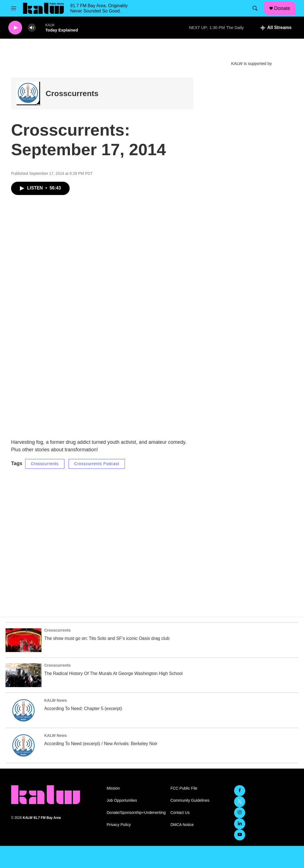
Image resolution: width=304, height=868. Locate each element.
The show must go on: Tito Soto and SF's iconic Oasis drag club (107, 638)
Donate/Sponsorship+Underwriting (136, 813)
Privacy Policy (119, 825)
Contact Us (180, 813)
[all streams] (276, 28)
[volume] (32, 28)
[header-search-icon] (255, 8)
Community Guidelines (190, 800)
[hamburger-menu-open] (14, 8)
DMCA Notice (182, 825)
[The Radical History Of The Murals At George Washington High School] (23, 675)
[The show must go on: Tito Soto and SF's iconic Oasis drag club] (23, 640)
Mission (113, 788)
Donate (282, 8)
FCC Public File (184, 788)
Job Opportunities (122, 800)
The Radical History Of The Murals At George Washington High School (113, 673)
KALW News (56, 700)
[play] (15, 28)
